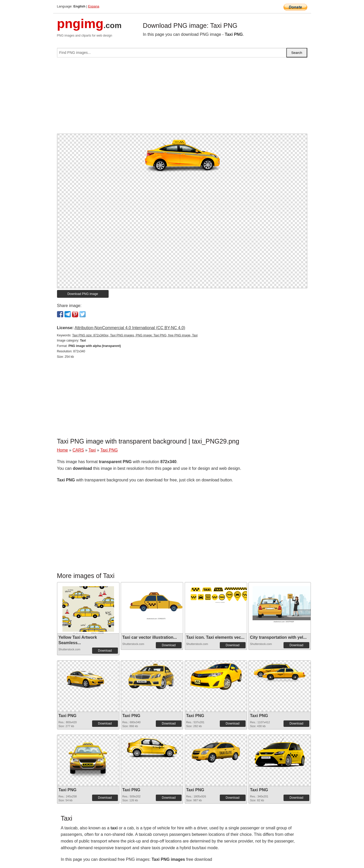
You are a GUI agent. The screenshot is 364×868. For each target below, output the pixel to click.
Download (105, 651)
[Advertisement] (182, 98)
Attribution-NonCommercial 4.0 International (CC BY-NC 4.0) (130, 328)
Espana (94, 6)
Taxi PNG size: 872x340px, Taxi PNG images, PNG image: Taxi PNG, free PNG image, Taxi (135, 335)
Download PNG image (83, 294)
